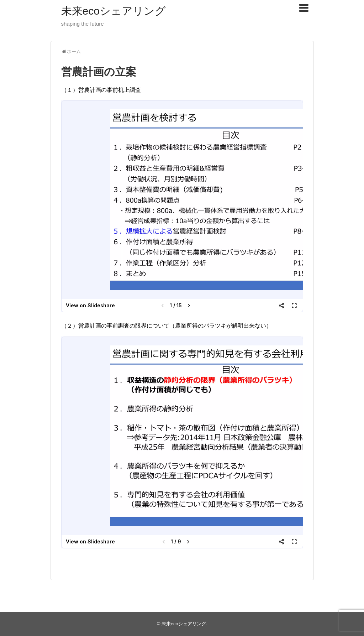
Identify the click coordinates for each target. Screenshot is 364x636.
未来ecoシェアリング (114, 11)
